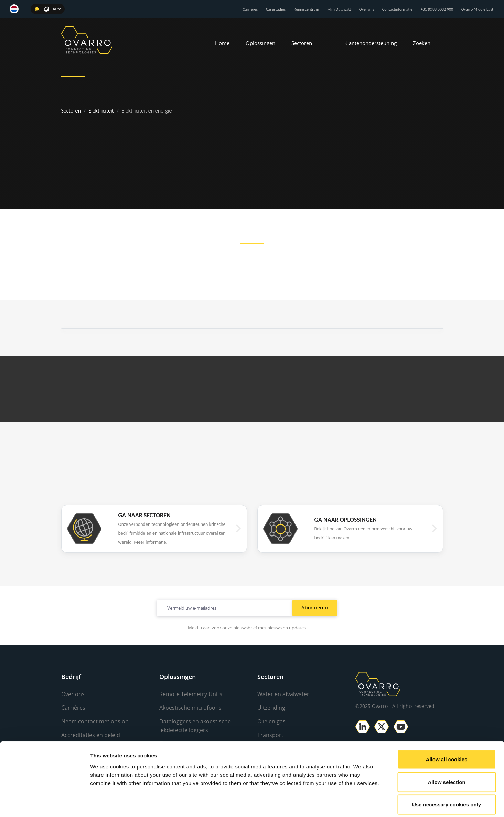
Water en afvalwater (283, 694)
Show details (361, 803)
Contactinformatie (397, 9)
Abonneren (315, 608)
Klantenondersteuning (371, 43)
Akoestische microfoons (190, 708)
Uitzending (271, 708)
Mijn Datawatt (339, 9)
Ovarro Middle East (477, 9)
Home (222, 43)
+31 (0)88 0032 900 (437, 9)
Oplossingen (260, 43)
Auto (57, 9)
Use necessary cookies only (447, 772)
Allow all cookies (447, 727)
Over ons (367, 9)
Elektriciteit (101, 111)
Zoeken (422, 43)
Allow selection (446, 749)
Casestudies (276, 9)
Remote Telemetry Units (191, 694)
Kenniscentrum (306, 9)
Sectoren (302, 43)
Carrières (250, 9)
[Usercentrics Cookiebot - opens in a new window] (45, 804)
